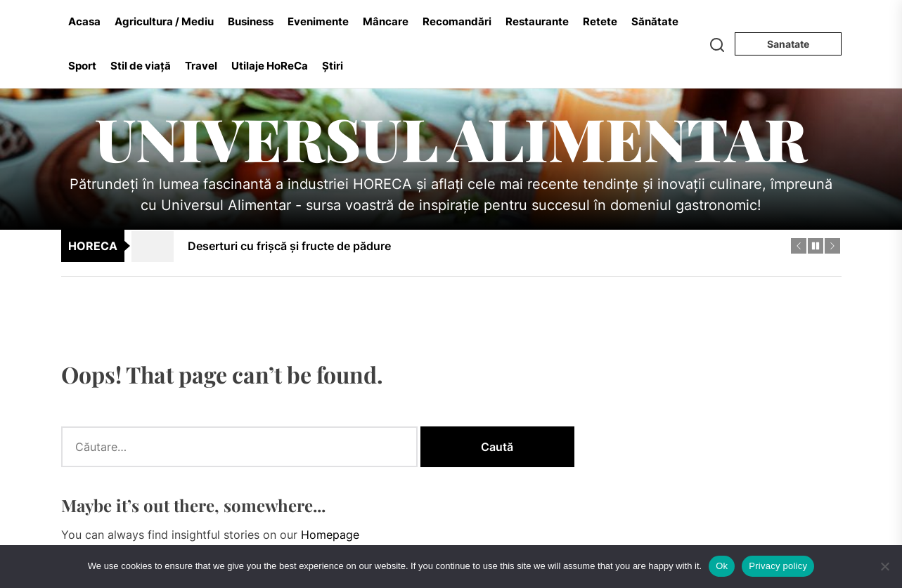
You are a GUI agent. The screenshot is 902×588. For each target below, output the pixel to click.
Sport (82, 66)
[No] (884, 566)
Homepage (330, 535)
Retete (600, 21)
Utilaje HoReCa (270, 66)
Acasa (84, 21)
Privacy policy (778, 566)
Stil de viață (141, 66)
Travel (201, 66)
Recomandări (457, 21)
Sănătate (655, 21)
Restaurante (537, 21)
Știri (333, 66)
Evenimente (318, 21)
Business (251, 21)
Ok (722, 566)
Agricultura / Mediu (164, 21)
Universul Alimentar (451, 138)
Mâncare (386, 21)
